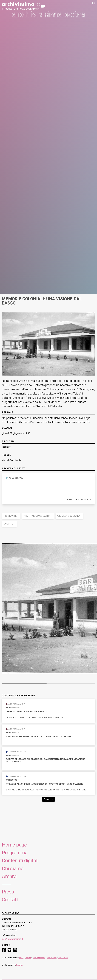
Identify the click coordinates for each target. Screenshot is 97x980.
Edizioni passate (39, 958)
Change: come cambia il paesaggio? (26, 711)
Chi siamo (13, 869)
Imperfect (20, 965)
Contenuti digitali (20, 861)
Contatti (11, 900)
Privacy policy (52, 958)
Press (8, 892)
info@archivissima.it (12, 939)
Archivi (9, 876)
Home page (14, 845)
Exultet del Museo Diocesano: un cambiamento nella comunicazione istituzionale (45, 760)
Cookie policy (63, 958)
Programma (15, 853)
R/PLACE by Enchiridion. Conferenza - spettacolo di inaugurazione (44, 784)
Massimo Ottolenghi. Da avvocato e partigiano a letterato (40, 737)
